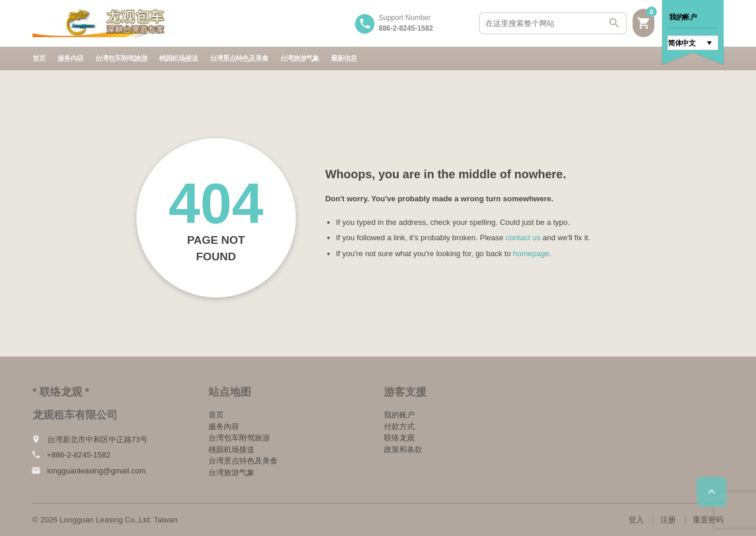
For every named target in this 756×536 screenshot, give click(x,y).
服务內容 (70, 58)
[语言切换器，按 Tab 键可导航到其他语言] (693, 43)
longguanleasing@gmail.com (97, 471)
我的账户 (399, 415)
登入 (636, 520)
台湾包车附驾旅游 (121, 58)
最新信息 (344, 58)
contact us (523, 238)
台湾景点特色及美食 (239, 58)
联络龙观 (399, 438)
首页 (39, 58)
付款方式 (399, 426)
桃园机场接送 (178, 58)
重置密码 (708, 520)
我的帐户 (683, 17)
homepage (531, 254)
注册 (668, 520)
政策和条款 (403, 450)
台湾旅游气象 (299, 58)
